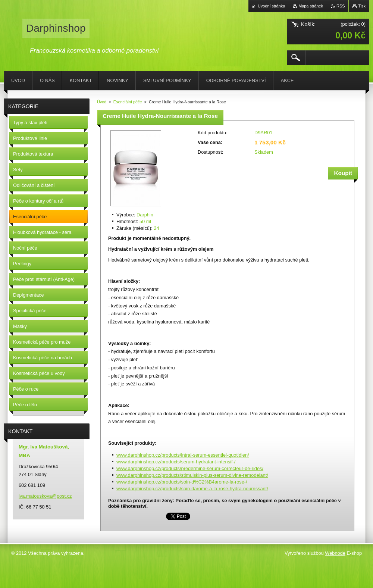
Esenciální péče (128, 102)
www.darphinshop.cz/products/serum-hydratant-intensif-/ (176, 462)
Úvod (102, 102)
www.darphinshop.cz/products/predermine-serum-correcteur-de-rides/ (190, 468)
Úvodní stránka (271, 6)
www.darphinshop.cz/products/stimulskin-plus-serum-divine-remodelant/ (192, 475)
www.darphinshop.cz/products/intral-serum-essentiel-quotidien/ (183, 455)
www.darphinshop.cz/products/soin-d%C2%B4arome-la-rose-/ (182, 482)
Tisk (362, 6)
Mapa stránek (311, 6)
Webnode (335, 553)
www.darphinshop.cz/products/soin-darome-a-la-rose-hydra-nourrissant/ (192, 489)
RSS (341, 6)
